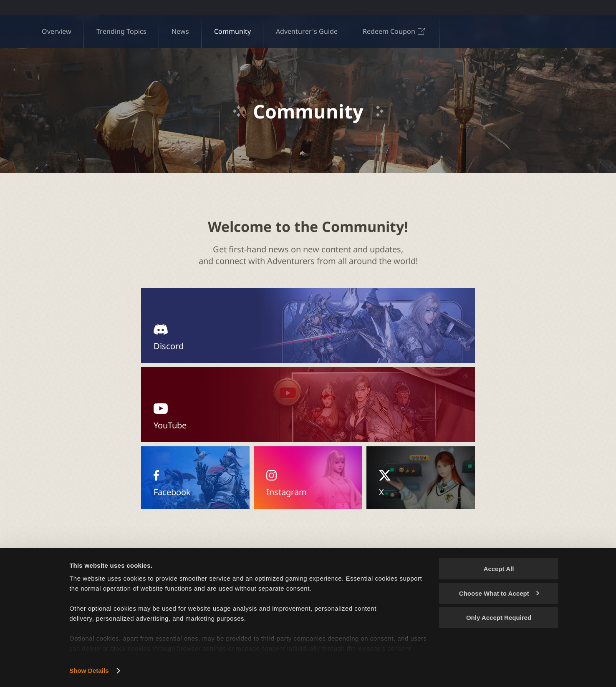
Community (232, 31)
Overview (57, 31)
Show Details (89, 671)
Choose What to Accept (499, 593)
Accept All (499, 569)
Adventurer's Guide (307, 31)
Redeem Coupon (395, 31)
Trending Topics (121, 31)
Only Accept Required (499, 618)
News (180, 31)
